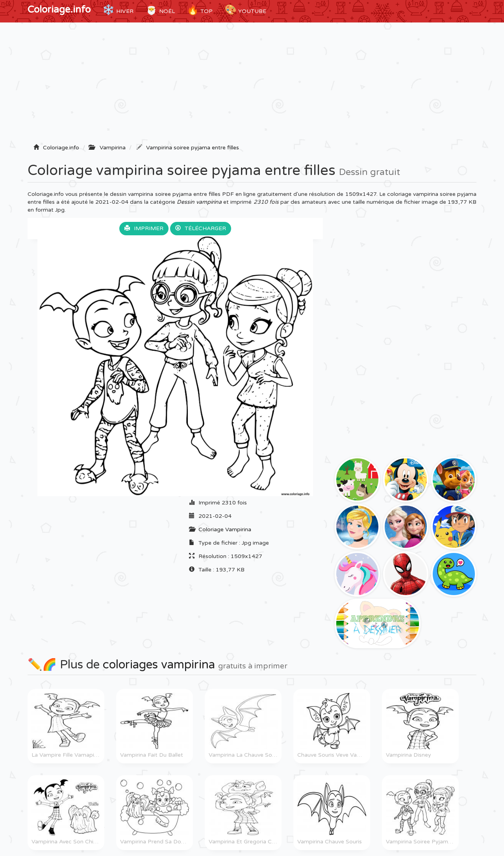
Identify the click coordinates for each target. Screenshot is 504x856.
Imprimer (144, 228)
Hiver (118, 10)
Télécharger (201, 228)
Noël (160, 10)
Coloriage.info (59, 10)
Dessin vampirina (199, 202)
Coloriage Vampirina (225, 529)
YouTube (245, 10)
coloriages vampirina (159, 665)
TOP (200, 10)
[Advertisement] (252, 86)
